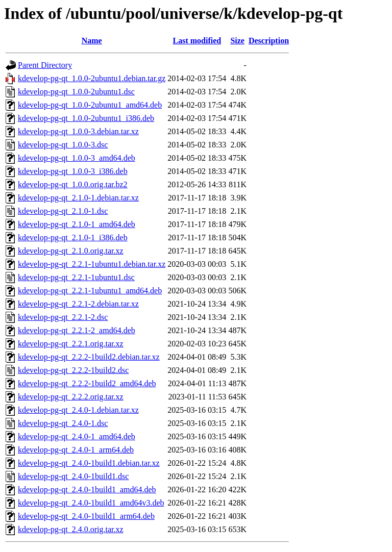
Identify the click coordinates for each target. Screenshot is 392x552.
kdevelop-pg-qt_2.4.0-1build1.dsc (73, 476)
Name (92, 41)
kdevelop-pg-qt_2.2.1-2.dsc (63, 317)
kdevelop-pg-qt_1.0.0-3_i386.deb (73, 171)
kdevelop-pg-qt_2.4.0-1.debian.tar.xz (78, 410)
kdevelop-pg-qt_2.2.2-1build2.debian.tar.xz (89, 357)
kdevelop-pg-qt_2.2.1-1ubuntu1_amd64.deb (90, 291)
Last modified (197, 41)
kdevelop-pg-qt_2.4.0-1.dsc (63, 423)
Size (237, 41)
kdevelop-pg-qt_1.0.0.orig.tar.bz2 (73, 184)
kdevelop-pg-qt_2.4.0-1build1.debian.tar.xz (89, 463)
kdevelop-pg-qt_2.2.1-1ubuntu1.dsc (76, 277)
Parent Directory (45, 65)
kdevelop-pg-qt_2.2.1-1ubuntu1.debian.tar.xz (92, 264)
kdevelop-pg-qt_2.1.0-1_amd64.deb (77, 224)
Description (269, 41)
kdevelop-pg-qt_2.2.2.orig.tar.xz (71, 397)
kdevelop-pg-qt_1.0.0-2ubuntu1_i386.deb (86, 118)
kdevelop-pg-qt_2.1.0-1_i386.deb (73, 237)
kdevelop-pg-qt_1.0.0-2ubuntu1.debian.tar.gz (92, 78)
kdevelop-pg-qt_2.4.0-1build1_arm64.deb (86, 516)
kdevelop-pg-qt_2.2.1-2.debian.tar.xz (78, 304)
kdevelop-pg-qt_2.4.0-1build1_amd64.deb (87, 490)
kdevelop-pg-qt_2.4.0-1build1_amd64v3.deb (91, 503)
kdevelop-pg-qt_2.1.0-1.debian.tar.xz (78, 198)
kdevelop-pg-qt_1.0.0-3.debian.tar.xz (78, 131)
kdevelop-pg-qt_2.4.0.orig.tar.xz (71, 529)
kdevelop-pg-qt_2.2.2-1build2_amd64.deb (87, 383)
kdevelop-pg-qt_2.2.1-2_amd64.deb (77, 330)
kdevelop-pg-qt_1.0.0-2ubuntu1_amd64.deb (90, 105)
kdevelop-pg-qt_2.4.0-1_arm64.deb (76, 450)
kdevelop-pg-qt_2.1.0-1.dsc (63, 211)
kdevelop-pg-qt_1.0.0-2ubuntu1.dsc (76, 92)
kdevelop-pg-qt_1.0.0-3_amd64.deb (77, 158)
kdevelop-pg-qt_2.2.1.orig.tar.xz (71, 344)
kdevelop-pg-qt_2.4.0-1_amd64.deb (77, 436)
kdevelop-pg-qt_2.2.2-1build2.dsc (73, 370)
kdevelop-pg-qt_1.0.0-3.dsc (63, 145)
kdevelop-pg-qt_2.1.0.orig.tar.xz (71, 251)
